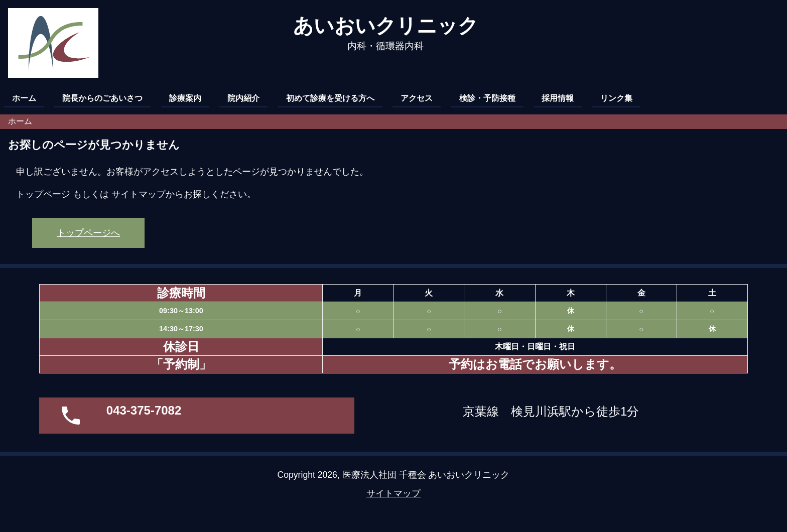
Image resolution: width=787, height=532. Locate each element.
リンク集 (616, 98)
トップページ (43, 194)
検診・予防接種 (487, 98)
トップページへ (88, 233)
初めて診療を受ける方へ (330, 98)
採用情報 (558, 98)
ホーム (24, 98)
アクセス (417, 98)
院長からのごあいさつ (102, 98)
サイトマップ (139, 194)
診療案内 (185, 98)
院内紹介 (243, 98)
